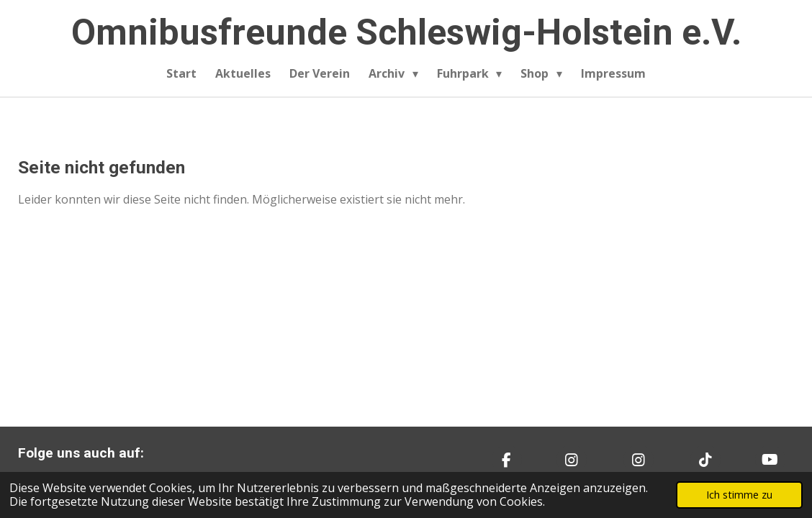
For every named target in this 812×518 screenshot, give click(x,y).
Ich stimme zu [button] (739, 495)
